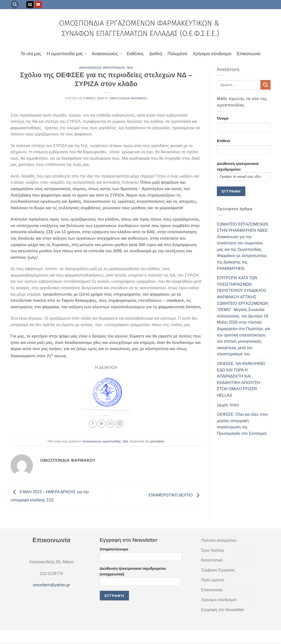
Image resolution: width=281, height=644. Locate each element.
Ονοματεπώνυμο (141, 556)
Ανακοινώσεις (107, 54)
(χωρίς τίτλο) (228, 405)
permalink (157, 441)
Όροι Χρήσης (20, 636)
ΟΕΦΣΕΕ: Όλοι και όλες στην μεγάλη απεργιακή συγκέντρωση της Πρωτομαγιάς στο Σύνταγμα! (243, 424)
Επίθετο (224, 141)
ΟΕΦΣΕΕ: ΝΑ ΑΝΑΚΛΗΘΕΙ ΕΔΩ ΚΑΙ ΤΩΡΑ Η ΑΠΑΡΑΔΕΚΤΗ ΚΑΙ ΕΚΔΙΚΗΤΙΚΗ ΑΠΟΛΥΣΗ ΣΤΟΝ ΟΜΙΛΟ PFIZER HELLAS (241, 379)
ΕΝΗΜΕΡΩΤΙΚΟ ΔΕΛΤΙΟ (175, 495)
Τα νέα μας (31, 54)
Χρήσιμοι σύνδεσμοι (212, 54)
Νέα (130, 68)
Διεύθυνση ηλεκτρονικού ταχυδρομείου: (244, 171)
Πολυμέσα (177, 54)
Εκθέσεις (135, 54)
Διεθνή (156, 54)
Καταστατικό (76, 636)
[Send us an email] (30, 5)
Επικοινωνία (249, 54)
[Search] (15, 5)
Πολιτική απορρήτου (48, 636)
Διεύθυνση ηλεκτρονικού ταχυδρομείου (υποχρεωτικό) (141, 578)
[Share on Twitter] (102, 424)
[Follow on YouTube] (38, 5)
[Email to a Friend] (111, 424)
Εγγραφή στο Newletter (105, 636)
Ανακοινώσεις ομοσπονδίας (102, 68)
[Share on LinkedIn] (119, 424)
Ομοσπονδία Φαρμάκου (128, 98)
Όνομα (223, 118)
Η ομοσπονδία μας (66, 54)
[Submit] (265, 85)
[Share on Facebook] (93, 424)
